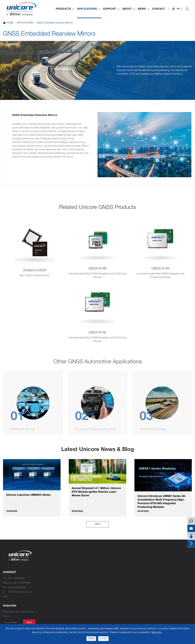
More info (156, 633)
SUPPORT (112, 9)
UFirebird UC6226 (35, 271)
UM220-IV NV (160, 269)
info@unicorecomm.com (20, 592)
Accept (103, 639)
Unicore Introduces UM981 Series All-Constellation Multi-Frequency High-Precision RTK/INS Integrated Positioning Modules (162, 502)
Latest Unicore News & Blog (98, 450)
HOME (10, 23)
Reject (91, 639)
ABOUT (129, 9)
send (29, 622)
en (178, 9)
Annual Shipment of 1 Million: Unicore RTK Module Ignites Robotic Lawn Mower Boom (96, 492)
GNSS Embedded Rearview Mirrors (54, 23)
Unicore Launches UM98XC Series (28, 495)
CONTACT (159, 9)
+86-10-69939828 (21, 583)
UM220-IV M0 (97, 269)
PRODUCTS (66, 9)
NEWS (144, 9)
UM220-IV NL (97, 333)
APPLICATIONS (89, 9)
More (98, 524)
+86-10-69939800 (16, 578)
